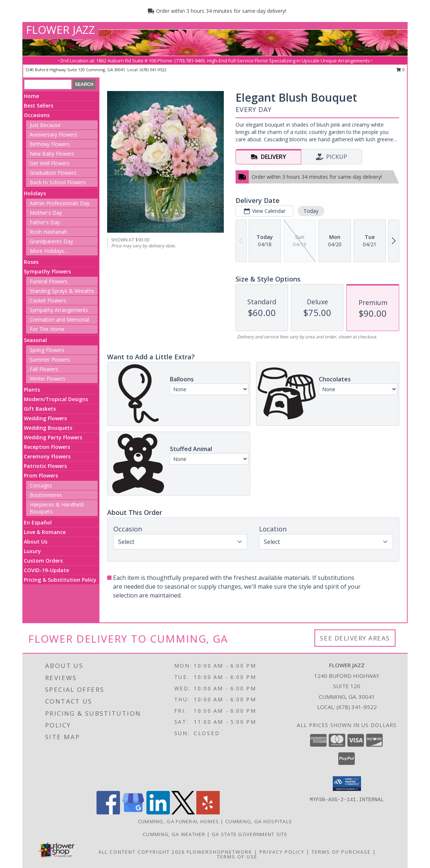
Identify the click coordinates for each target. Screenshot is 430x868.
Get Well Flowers (50, 163)
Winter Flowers (48, 379)
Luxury (32, 551)
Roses (31, 262)
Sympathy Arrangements (59, 310)
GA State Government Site (249, 834)
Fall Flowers (44, 369)
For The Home (47, 329)
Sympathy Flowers (47, 271)
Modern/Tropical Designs (56, 399)
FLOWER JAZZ (61, 30)
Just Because (45, 125)
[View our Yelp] (208, 812)
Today (311, 211)
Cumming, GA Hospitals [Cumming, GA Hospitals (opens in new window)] (259, 821)
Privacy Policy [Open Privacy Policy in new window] (282, 852)
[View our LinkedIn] (158, 812)
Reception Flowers (47, 447)
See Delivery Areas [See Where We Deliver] (355, 638)
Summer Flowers (50, 359)
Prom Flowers (41, 475)
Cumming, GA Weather (174, 834)
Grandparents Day (51, 241)
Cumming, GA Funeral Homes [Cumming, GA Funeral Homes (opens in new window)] (179, 821)
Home (31, 96)
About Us (36, 542)
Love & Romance (45, 532)
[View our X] (183, 812)
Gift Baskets (40, 409)
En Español (38, 522)
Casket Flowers (48, 300)
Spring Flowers (47, 350)
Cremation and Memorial (59, 319)
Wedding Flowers (45, 418)
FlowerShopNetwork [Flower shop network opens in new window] (220, 852)
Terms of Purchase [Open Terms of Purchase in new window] (341, 852)
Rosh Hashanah (48, 232)
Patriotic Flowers (45, 466)
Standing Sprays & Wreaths (62, 291)
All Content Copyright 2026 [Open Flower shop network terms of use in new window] (142, 852)
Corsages (41, 485)
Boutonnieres (46, 495)
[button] (347, 784)
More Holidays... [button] (49, 251)
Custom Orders (43, 561)
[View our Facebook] (108, 812)
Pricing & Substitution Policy (60, 580)
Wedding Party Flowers (53, 437)
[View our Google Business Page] (133, 812)
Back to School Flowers (58, 182)
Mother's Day (46, 213)
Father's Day (45, 222)
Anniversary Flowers (54, 135)
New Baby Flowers (52, 154)
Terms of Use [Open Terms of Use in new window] (237, 857)
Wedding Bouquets (48, 428)
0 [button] (400, 70)
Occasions (37, 115)
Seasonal (35, 340)
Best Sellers (39, 106)
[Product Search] (48, 84)
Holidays (35, 193)
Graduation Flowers (53, 173)
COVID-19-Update (46, 570)
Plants (32, 390)
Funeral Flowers (49, 281)
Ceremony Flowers (47, 456)
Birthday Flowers (50, 144)
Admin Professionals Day (60, 203)
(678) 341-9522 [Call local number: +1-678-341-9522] (153, 70)
